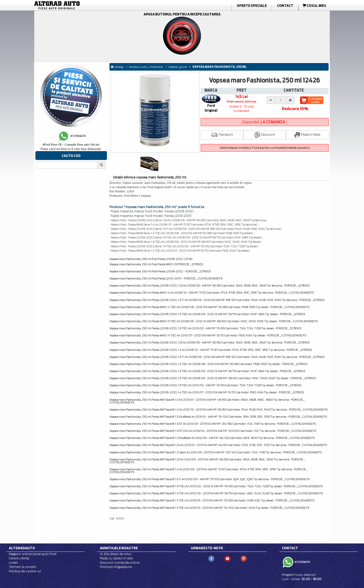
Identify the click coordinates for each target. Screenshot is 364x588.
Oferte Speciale (252, 6)
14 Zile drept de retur (116, 554)
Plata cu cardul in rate (116, 558)
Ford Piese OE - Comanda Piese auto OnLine (71, 145)
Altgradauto (22, 548)
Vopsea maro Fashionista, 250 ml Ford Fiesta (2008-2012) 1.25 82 (151, 259)
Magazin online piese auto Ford (33, 554)
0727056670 (302, 562)
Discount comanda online (120, 563)
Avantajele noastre (119, 548)
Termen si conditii (22, 567)
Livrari (13, 563)
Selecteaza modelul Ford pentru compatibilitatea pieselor (265, 148)
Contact (285, 6)
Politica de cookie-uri (25, 571)
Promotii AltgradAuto (116, 567)
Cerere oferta (19, 558)
